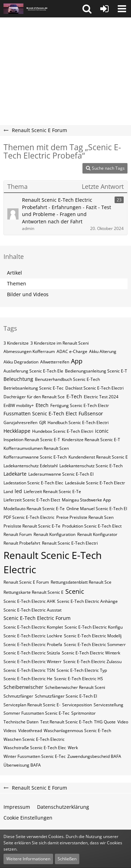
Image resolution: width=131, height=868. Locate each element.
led (18, 491)
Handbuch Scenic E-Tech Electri (78, 423)
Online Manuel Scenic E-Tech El (97, 509)
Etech (42, 405)
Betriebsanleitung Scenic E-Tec (34, 388)
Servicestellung (108, 705)
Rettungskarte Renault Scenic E (34, 592)
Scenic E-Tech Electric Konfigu (94, 627)
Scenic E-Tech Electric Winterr (32, 662)
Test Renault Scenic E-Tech (66, 722)
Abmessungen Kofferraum (29, 351)
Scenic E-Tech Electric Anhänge (87, 601)
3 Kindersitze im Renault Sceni (60, 343)
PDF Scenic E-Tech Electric (29, 517)
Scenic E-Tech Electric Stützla (32, 653)
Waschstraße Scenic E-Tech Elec (35, 748)
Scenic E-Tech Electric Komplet (33, 627)
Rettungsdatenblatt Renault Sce (81, 582)
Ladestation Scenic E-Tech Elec (33, 483)
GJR (42, 423)
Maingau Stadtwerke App (86, 500)
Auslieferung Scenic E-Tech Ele (33, 371)
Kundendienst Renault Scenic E (98, 457)
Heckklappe (17, 431)
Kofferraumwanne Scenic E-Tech (35, 457)
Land (8, 491)
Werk (73, 748)
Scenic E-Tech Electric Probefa (33, 644)
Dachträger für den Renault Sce (34, 397)
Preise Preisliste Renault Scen (85, 517)
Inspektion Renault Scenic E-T (32, 440)
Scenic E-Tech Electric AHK (29, 601)
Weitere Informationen (28, 859)
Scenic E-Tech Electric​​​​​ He (28, 679)
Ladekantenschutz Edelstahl (31, 466)
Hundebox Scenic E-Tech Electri (63, 431)
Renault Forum (18, 534)
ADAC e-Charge (72, 351)
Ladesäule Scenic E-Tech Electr (95, 483)
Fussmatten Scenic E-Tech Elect (40, 413)
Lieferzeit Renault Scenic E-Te (52, 491)
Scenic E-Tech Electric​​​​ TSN (29, 670)
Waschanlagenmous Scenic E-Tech (77, 731)
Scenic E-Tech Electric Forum (37, 618)
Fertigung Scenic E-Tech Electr (80, 405)
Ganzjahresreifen (20, 423)
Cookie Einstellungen (28, 818)
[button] (87, 9)
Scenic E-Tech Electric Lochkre (33, 636)
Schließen (67, 859)
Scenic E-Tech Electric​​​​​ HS (79, 679)
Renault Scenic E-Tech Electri (70, 543)
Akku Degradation (21, 362)
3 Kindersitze (16, 343)
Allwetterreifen (55, 362)
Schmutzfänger (18, 696)
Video (123, 722)
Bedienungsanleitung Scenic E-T (96, 371)
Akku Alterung (103, 351)
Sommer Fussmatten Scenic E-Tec (37, 713)
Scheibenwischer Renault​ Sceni (75, 687)
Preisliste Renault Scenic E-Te (32, 526)
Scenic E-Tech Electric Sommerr (95, 644)
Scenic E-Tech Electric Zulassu (92, 662)
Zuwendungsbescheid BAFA (94, 756)
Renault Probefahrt (22, 543)
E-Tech (74, 396)
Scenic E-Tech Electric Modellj (93, 636)
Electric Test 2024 (101, 397)
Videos (10, 731)
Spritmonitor (83, 713)
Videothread (30, 731)
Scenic (75, 591)
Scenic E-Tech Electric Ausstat (32, 610)
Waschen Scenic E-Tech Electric (34, 739)
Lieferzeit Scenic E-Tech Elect (32, 500)
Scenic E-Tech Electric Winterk (91, 653)
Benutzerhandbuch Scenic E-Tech (67, 379)
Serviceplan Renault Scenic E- (32, 705)
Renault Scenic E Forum (26, 582)
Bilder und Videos (28, 294)
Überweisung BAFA (22, 765)
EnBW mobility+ (19, 405)
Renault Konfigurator (97, 534)
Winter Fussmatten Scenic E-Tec (35, 756)
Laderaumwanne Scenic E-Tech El (61, 474)
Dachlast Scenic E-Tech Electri (94, 388)
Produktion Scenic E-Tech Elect (92, 526)
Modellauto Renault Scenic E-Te (34, 509)
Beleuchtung (18, 379)
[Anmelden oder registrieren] (104, 9)
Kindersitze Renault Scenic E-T (91, 440)
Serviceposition (77, 705)
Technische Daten (21, 722)
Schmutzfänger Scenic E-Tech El (66, 696)
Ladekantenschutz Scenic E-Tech (91, 466)
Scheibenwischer (23, 687)
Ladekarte (15, 474)
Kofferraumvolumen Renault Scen (36, 448)
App (77, 361)
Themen (17, 283)
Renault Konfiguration (54, 534)
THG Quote (105, 722)
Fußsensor (91, 413)
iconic (102, 431)
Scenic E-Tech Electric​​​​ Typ (82, 670)
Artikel (14, 273)
